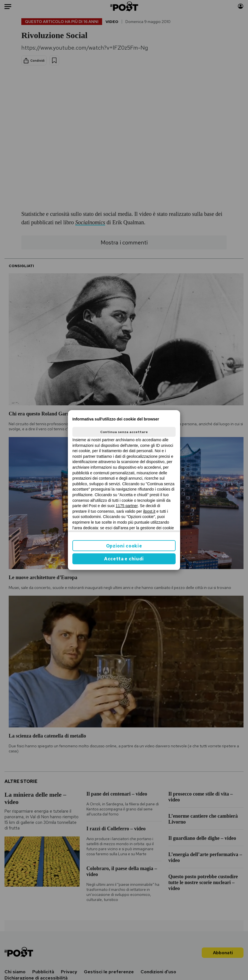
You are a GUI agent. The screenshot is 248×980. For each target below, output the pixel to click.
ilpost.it (149, 511)
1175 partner (127, 506)
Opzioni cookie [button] (124, 546)
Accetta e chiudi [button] (124, 559)
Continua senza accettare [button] (124, 432)
